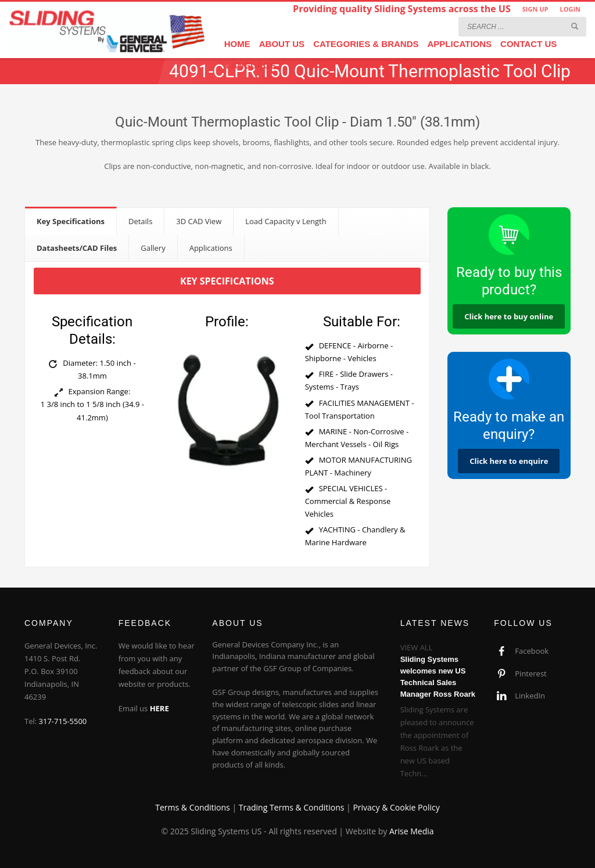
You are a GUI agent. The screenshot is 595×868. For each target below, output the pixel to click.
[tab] (71, 221)
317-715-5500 (63, 721)
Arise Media (412, 831)
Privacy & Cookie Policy (396, 807)
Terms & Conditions (193, 807)
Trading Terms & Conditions (292, 807)
